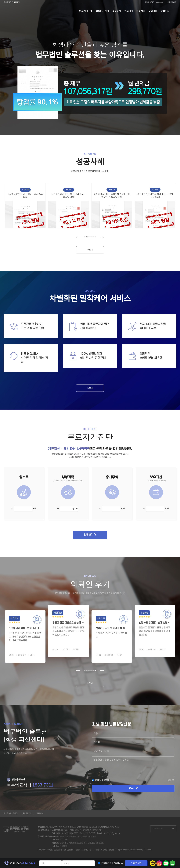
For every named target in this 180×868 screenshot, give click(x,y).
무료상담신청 (136, 863)
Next (102, 237)
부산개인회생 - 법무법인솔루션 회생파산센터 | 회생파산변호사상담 (16, 12)
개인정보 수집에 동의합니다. (112, 863)
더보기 (90, 250)
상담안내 (153, 11)
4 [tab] (91, 237)
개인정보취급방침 (11, 814)
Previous (78, 237)
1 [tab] (85, 237)
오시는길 (165, 11)
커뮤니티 (129, 11)
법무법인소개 (86, 11)
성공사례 (117, 11)
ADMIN (133, 850)
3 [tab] (89, 237)
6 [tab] (95, 237)
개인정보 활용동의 (100, 780)
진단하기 (90, 535)
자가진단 (141, 11)
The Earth (147, 850)
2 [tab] (87, 237)
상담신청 (133, 788)
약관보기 (171, 780)
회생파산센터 (102, 11)
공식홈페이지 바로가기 (12, 2)
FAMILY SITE (157, 829)
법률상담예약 (172, 2)
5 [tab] (93, 237)
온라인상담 (27, 814)
